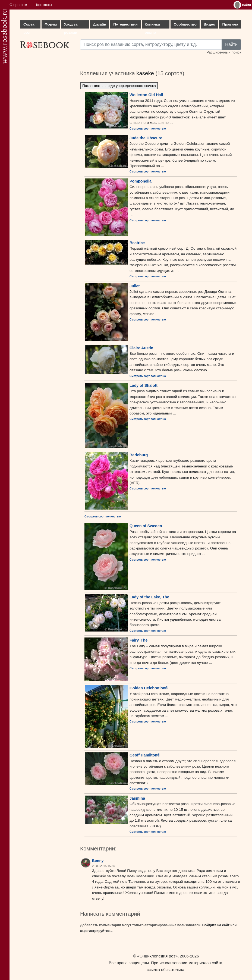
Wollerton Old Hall (146, 95)
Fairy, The (138, 640)
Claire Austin (141, 348)
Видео (210, 24)
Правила (230, 24)
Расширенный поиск (224, 52)
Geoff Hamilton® (145, 755)
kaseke (145, 73)
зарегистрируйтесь (96, 931)
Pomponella (141, 181)
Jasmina (137, 798)
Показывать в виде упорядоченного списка (119, 86)
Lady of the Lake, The (149, 597)
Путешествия (125, 24)
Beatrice (137, 243)
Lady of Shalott (144, 385)
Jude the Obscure (146, 138)
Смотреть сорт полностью (148, 129)
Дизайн (100, 24)
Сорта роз (29, 25)
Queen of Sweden (146, 526)
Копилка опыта (152, 25)
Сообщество (185, 24)
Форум (51, 24)
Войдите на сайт (216, 925)
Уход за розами (71, 25)
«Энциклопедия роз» (157, 956)
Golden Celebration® (149, 688)
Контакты (44, 5)
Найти (231, 44)
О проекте (18, 5)
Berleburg (139, 455)
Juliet (135, 286)
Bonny (98, 861)
